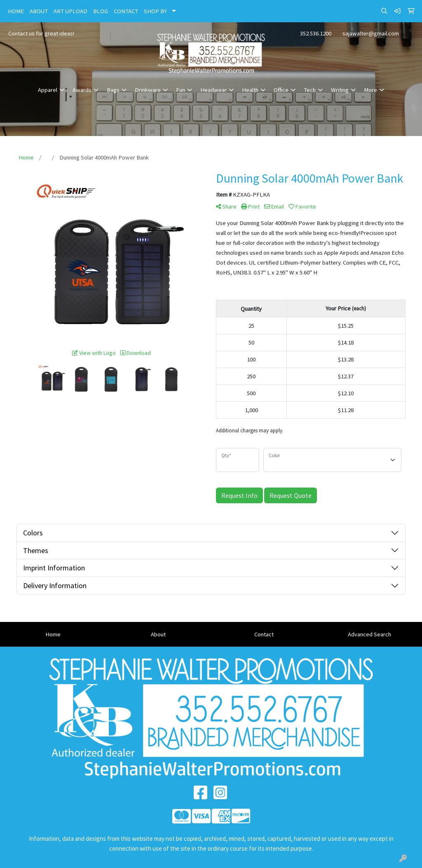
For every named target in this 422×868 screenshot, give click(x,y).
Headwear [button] (213, 90)
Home (53, 634)
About (158, 634)
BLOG (101, 11)
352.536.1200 (316, 33)
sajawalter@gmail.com (371, 33)
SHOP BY (155, 11)
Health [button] (250, 90)
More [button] (370, 90)
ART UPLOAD (70, 11)
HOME (16, 11)
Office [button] (281, 90)
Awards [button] (82, 90)
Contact (264, 634)
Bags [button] (113, 90)
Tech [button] (310, 90)
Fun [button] (181, 90)
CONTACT (126, 11)
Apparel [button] (48, 90)
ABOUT (39, 11)
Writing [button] (340, 90)
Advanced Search (369, 634)
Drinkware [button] (148, 90)
